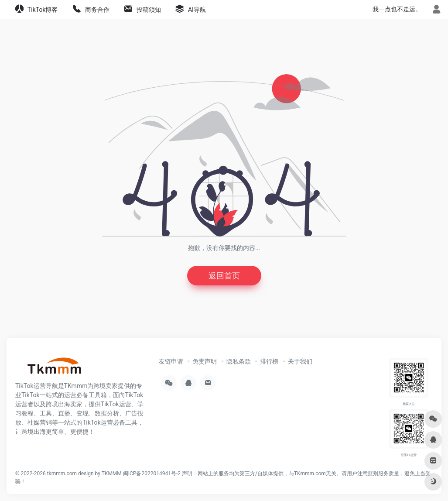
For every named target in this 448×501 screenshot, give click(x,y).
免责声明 (205, 361)
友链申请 (171, 361)
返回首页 (224, 276)
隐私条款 (239, 361)
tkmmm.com (62, 474)
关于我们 (300, 361)
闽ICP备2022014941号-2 (152, 474)
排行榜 (269, 361)
